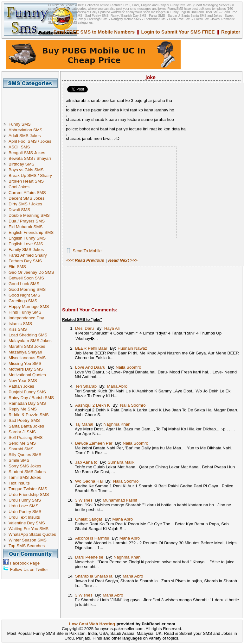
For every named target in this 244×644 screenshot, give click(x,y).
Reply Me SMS (23, 409)
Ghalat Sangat (89, 519)
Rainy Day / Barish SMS (31, 398)
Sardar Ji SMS (22, 432)
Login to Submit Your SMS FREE (178, 32)
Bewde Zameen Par (94, 443)
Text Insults (19, 483)
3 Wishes (84, 500)
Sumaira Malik (121, 462)
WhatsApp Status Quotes (32, 534)
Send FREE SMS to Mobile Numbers (94, 32)
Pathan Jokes (21, 386)
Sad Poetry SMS (24, 420)
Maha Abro (117, 386)
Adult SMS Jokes (25, 136)
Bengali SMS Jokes (27, 153)
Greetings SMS (23, 301)
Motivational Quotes (27, 375)
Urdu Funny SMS (25, 500)
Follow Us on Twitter (29, 569)
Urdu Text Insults (24, 517)
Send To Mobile (87, 251)
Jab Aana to (86, 462)
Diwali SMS (19, 210)
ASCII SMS (19, 147)
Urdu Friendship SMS (29, 494)
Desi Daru (84, 328)
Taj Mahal (84, 424)
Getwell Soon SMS (26, 278)
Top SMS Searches (27, 546)
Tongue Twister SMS (28, 489)
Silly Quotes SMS (25, 455)
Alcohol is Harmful (92, 538)
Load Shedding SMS (28, 335)
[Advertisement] (33, 102)
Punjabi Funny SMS (27, 392)
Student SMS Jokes (27, 472)
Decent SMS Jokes (26, 198)
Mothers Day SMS (26, 369)
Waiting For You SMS (29, 529)
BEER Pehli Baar (91, 348)
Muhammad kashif (120, 500)
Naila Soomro (128, 367)
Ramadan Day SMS (27, 403)
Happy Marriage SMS (29, 306)
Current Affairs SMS (27, 193)
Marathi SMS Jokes (27, 346)
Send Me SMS (22, 443)
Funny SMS (20, 124)
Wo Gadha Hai (89, 481)
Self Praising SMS (26, 438)
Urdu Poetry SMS (25, 512)
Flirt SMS (17, 267)
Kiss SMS (18, 329)
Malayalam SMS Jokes (30, 341)
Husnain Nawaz (132, 348)
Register (231, 32)
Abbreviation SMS (26, 130)
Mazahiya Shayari (25, 352)
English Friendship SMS (31, 232)
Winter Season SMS (28, 540)
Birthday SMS (21, 164)
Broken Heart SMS (26, 181)
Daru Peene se (89, 557)
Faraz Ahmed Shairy (28, 255)
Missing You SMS (25, 363)
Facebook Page (25, 563)
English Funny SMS (27, 238)
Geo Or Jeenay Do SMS (31, 272)
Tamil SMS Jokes (25, 477)
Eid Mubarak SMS (26, 227)
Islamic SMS (20, 324)
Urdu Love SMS (23, 506)
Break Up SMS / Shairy (30, 175)
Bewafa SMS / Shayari (30, 158)
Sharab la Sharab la (94, 576)
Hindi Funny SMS (25, 312)
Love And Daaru (90, 367)
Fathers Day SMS (25, 261)
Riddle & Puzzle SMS (29, 415)
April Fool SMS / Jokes (30, 141)
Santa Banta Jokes (26, 426)
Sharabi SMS (21, 449)
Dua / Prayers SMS (27, 221)
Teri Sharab (86, 386)
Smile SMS (19, 460)
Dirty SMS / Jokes (25, 204)
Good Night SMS (24, 295)
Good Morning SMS (27, 289)
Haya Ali (112, 328)
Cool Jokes (19, 187)
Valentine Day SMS (27, 523)
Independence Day (26, 318)
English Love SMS (26, 244)
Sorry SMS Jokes (25, 466)
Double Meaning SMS (29, 215)
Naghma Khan (117, 424)
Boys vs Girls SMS (26, 170)
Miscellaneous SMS (27, 358)
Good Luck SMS (24, 284)
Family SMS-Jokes (26, 250)
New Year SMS (23, 381)
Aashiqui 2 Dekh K (93, 405)
